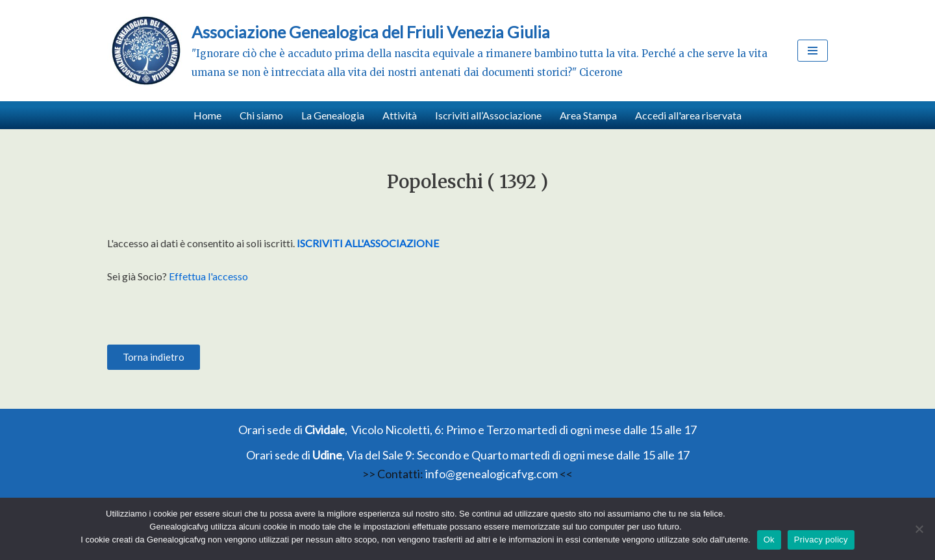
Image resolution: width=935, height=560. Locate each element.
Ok (769, 540)
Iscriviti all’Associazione (488, 115)
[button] (154, 357)
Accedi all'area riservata (688, 115)
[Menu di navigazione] (813, 51)
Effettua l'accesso (208, 276)
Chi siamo (261, 115)
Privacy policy (821, 540)
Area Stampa (588, 115)
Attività (400, 115)
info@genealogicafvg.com (492, 474)
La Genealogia (333, 115)
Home (207, 115)
